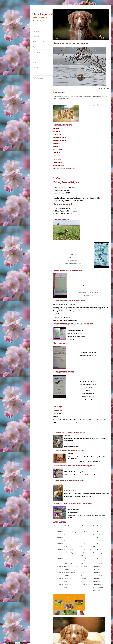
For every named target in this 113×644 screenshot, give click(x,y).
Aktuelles (36, 37)
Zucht (35, 73)
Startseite (36, 31)
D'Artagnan (37, 52)
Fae (34, 57)
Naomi (35, 47)
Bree (35, 62)
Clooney (36, 68)
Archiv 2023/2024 (39, 42)
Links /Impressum (39, 78)
